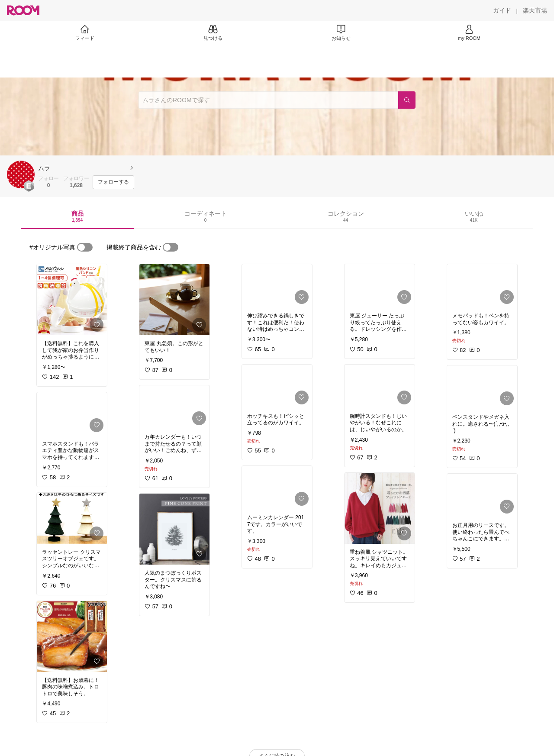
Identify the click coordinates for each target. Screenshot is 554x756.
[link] (72, 300)
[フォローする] (113, 182)
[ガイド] (502, 10)
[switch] (85, 247)
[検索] (407, 100)
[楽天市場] (535, 10)
